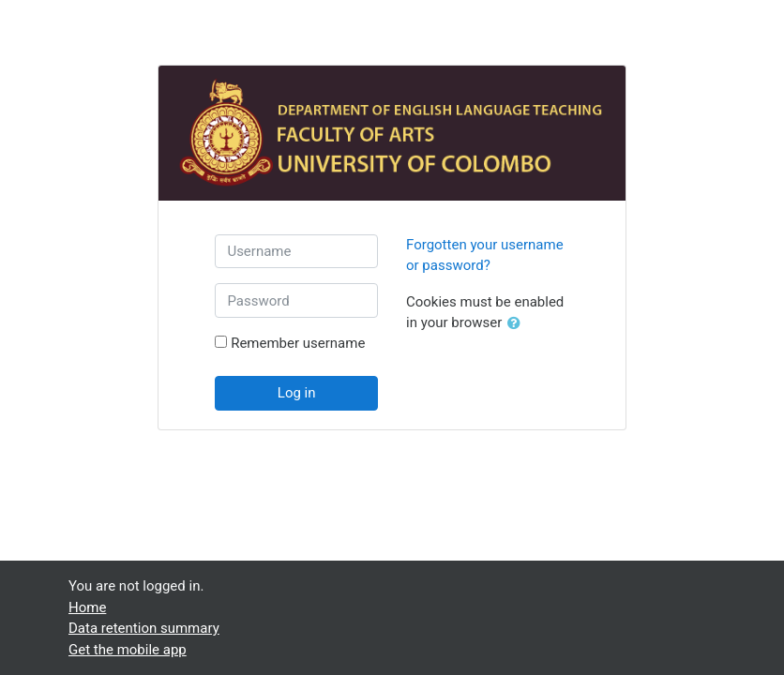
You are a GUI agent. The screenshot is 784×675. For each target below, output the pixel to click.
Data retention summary (144, 628)
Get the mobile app (128, 650)
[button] (518, 324)
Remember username (298, 343)
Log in (297, 393)
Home (87, 607)
